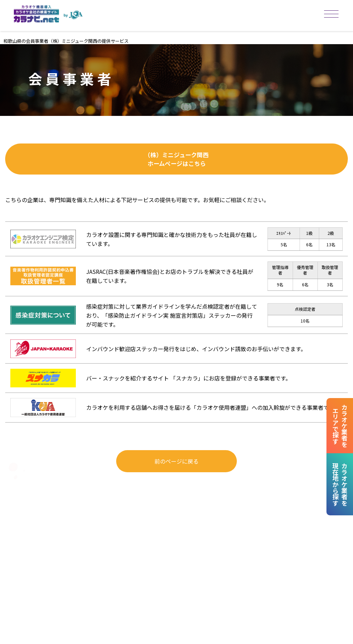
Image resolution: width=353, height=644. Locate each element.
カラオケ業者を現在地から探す (339, 484)
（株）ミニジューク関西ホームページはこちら (177, 163)
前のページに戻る (176, 469)
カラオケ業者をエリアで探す (339, 426)
